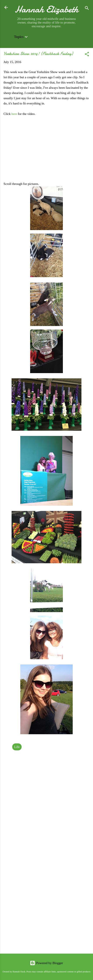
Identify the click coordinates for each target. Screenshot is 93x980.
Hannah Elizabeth (47, 9)
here (15, 114)
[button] (87, 55)
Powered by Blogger (46, 963)
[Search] (87, 9)
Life (17, 747)
